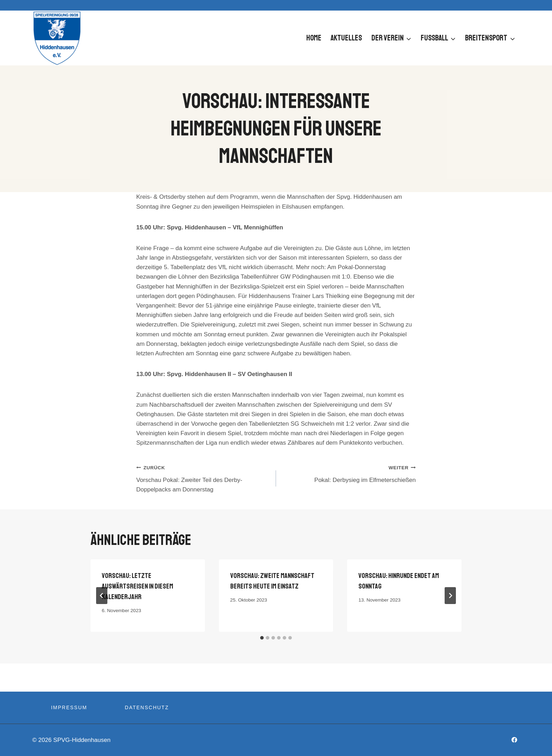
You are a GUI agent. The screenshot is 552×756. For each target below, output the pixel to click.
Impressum (69, 707)
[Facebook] (514, 740)
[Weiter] (450, 596)
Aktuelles (346, 38)
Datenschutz (147, 707)
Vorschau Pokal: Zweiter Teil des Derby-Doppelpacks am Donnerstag (203, 478)
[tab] (262, 638)
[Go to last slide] (102, 596)
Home (314, 38)
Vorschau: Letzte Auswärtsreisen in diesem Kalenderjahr (137, 586)
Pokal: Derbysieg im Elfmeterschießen (349, 473)
